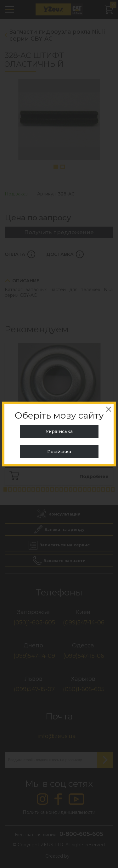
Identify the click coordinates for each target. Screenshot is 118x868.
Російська (59, 452)
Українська (59, 431)
